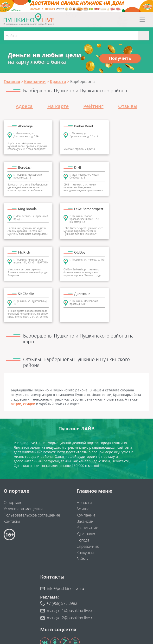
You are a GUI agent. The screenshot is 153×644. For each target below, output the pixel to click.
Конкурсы (85, 509)
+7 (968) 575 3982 (62, 559)
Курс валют (87, 490)
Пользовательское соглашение (32, 471)
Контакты (12, 477)
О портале (13, 459)
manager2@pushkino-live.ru (71, 574)
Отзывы (128, 106)
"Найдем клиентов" (83, 620)
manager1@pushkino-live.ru (71, 567)
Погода (83, 496)
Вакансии (85, 477)
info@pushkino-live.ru (65, 544)
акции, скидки (23, 360)
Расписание (87, 484)
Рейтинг (93, 106)
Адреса (24, 106)
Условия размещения (23, 465)
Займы (83, 515)
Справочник (88, 502)
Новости (84, 459)
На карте (58, 106)
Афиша (83, 465)
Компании (86, 471)
